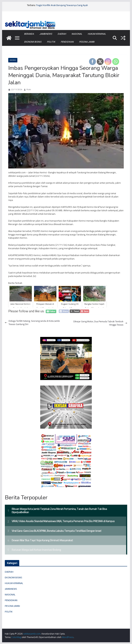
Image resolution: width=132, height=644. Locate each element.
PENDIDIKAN (67, 42)
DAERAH (62, 34)
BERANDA (29, 34)
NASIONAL (77, 34)
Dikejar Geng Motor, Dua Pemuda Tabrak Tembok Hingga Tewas (100, 323)
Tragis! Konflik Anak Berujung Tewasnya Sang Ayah (62, 5)
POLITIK (51, 42)
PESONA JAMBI (87, 42)
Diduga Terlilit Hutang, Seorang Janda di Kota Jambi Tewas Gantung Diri (32, 323)
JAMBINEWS (46, 34)
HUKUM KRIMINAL (97, 34)
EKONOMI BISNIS (33, 42)
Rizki (29, 90)
